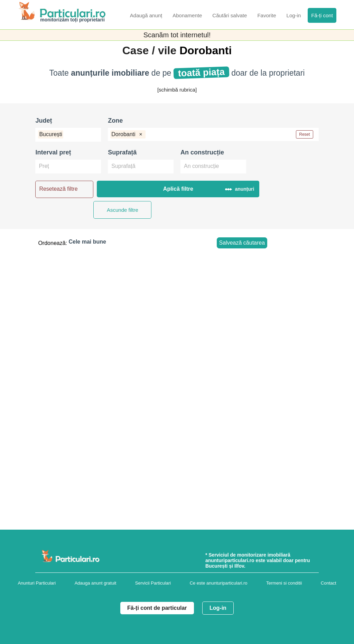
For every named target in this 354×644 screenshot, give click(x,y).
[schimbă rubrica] (177, 90)
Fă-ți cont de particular (157, 608)
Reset (304, 134)
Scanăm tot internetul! (177, 35)
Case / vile (151, 50)
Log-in (218, 608)
